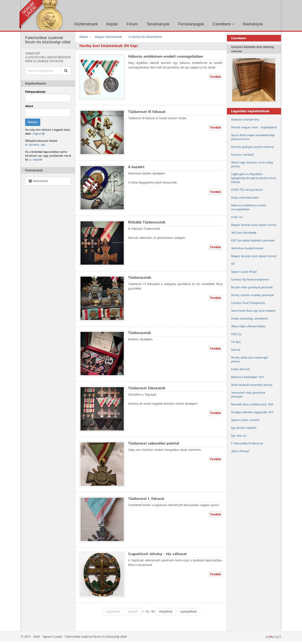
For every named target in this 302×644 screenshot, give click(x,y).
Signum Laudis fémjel (244, 272)
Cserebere (223, 24)
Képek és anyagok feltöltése (44, 61)
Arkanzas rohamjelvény (245, 120)
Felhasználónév (35, 92)
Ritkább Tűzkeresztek (147, 223)
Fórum (132, 24)
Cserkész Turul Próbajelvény (248, 303)
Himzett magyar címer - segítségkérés (254, 127)
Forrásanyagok (191, 24)
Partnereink (38, 181)
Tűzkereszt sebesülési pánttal (154, 444)
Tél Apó (236, 342)
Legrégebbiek (188, 612)
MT (233, 264)
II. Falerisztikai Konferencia (247, 443)
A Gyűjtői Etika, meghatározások (48, 57)
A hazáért (136, 167)
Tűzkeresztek (140, 333)
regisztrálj (38, 134)
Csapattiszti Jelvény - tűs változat (157, 554)
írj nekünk (35, 160)
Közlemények (86, 24)
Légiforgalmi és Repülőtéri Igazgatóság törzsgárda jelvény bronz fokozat (254, 178)
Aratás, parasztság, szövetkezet (249, 319)
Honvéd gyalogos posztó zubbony (252, 147)
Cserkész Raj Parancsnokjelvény (250, 280)
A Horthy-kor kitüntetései (145, 37)
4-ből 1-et (237, 217)
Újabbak (133, 612)
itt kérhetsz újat (35, 145)
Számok (236, 350)
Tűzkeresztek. (140, 278)
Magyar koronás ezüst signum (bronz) (254, 225)
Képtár (112, 24)
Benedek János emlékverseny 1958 (252, 404)
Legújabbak (113, 612)
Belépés (33, 122)
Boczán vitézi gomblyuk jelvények (252, 287)
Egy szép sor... (240, 436)
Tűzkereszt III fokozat (147, 112)
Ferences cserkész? (242, 155)
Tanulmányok (158, 24)
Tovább (215, 77)
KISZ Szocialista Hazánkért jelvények (253, 241)
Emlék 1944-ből (240, 369)
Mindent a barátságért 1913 (247, 377)
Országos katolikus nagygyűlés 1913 (252, 412)
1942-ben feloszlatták (244, 233)
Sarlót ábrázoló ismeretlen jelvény (252, 385)
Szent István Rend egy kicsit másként (253, 311)
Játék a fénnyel (240, 451)
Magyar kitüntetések (108, 37)
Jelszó (29, 106)
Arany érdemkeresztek (245, 198)
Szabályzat (33, 54)
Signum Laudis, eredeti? (245, 420)
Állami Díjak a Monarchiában (248, 326)
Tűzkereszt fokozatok (147, 388)
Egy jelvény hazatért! (244, 428)
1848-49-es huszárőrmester (247, 248)
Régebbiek (166, 612)
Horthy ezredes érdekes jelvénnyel (252, 295)
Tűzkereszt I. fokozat (146, 499)
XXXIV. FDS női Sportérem (247, 190)
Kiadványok (253, 24)
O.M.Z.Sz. (236, 334)
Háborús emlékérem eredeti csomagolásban (165, 57)
